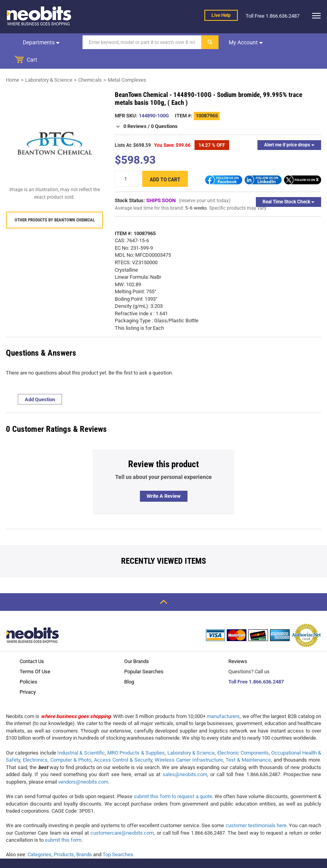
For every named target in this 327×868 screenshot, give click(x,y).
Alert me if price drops (289, 128)
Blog (129, 664)
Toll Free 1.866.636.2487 (256, 664)
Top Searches (118, 837)
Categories (39, 837)
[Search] (141, 42)
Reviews (238, 644)
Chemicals (90, 63)
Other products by (55, 203)
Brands (84, 837)
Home (13, 63)
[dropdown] (314, 16)
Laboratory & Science (49, 63)
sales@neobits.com (185, 757)
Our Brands (137, 644)
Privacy (28, 675)
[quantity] (127, 162)
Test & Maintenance (248, 743)
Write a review (164, 479)
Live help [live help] (221, 15)
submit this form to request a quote (173, 779)
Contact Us (32, 644)
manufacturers (223, 699)
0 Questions (164, 109)
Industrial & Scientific (81, 736)
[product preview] (54, 126)
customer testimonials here (256, 808)
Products (64, 837)
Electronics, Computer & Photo (57, 743)
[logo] (39, 16)
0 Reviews (135, 109)
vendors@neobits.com (83, 765)
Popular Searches (144, 654)
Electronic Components (243, 736)
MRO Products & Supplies (136, 736)
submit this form (63, 823)
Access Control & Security (123, 743)
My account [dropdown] (245, 42)
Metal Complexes (127, 63)
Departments (41, 42)
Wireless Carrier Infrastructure (189, 743)
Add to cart (165, 162)
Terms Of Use (35, 654)
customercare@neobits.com (122, 816)
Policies (28, 664)
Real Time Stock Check (288, 185)
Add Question (40, 382)
